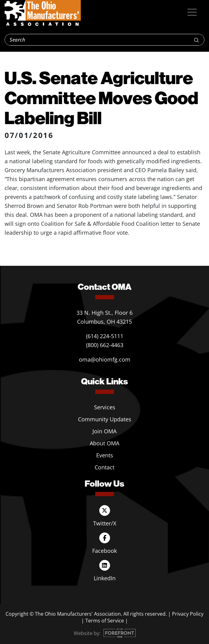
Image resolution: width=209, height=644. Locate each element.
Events (105, 455)
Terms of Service (105, 621)
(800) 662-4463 (105, 345)
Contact (104, 467)
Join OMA (104, 431)
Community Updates (105, 419)
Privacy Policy (188, 614)
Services (105, 407)
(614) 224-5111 (105, 336)
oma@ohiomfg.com (105, 359)
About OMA (104, 443)
